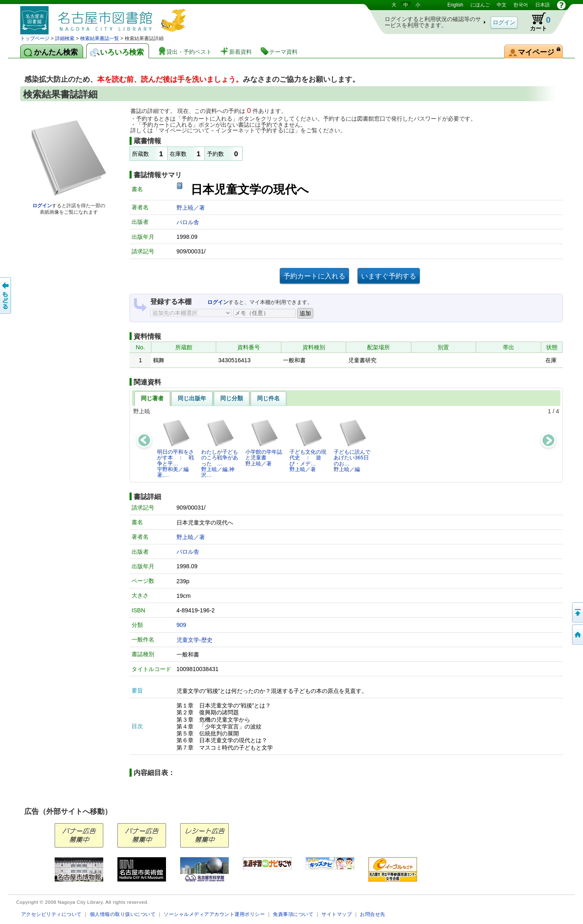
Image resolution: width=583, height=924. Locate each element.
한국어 (521, 5)
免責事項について (293, 914)
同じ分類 (232, 398)
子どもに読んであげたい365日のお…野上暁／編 (352, 446)
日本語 (543, 5)
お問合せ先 (373, 914)
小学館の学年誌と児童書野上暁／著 (264, 443)
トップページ (35, 38)
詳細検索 (65, 38)
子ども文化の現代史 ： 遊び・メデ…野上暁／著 (308, 446)
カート (536, 22)
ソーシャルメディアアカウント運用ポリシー (214, 914)
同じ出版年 (192, 398)
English (455, 5)
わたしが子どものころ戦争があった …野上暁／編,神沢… (220, 448)
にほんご (480, 5)
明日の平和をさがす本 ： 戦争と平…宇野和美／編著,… (176, 448)
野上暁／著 (191, 208)
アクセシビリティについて (51, 914)
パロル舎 (188, 222)
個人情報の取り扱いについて (123, 914)
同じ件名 (268, 398)
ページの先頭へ (577, 612)
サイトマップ (337, 914)
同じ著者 (152, 398)
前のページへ (6, 295)
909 (181, 625)
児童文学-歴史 (195, 640)
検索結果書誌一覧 (100, 38)
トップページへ (577, 635)
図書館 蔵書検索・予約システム (105, 17)
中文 (502, 5)
